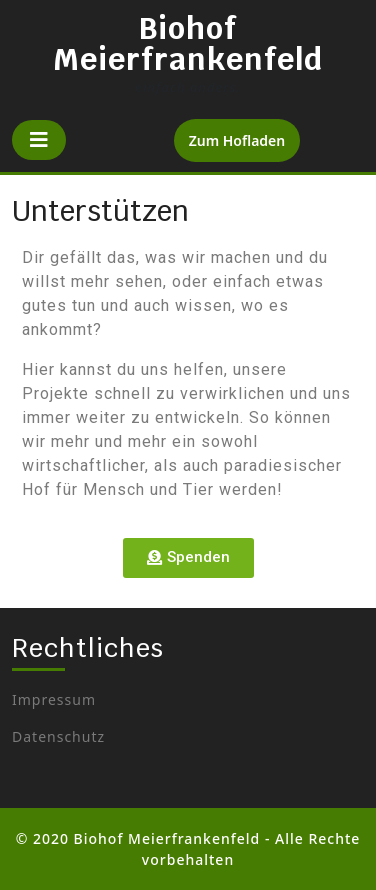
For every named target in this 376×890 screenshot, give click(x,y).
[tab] (39, 140)
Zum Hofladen (245, 134)
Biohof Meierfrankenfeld (188, 44)
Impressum (54, 699)
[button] (188, 558)
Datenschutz (58, 736)
